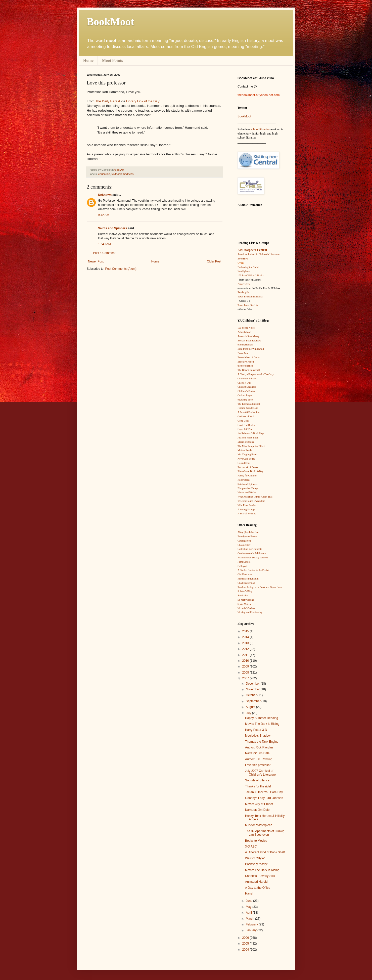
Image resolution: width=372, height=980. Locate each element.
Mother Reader (245, 450)
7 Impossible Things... (249, 488)
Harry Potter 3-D (256, 730)
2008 (246, 673)
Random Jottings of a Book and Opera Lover (260, 587)
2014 (246, 637)
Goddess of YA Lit (247, 416)
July (249, 713)
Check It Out (244, 383)
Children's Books (246, 391)
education (104, 174)
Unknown (105, 195)
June (249, 901)
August (251, 707)
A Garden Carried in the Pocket (253, 570)
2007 (246, 678)
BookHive (243, 259)
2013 (246, 643)
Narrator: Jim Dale (257, 753)
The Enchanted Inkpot (249, 404)
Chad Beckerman (246, 583)
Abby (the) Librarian (248, 532)
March (250, 919)
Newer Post (96, 261)
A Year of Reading (247, 514)
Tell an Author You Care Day (264, 792)
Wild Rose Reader (247, 505)
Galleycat (242, 566)
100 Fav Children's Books (251, 275)
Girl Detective (245, 574)
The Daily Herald (108, 101)
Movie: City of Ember (259, 804)
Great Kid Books (246, 425)
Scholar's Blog (245, 591)
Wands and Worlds (247, 492)
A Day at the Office (258, 888)
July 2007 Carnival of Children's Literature (260, 773)
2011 (246, 655)
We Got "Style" (255, 858)
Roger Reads (244, 480)
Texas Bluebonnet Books (250, 297)
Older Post (214, 261)
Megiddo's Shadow (258, 736)
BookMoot (244, 116)
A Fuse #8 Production (248, 412)
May (249, 907)
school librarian (260, 129)
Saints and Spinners (112, 228)
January (252, 930)
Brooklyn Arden (246, 362)
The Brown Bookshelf (249, 370)
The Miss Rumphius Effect (251, 446)
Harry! (249, 894)
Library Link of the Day (143, 101)
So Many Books (246, 600)
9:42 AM (104, 215)
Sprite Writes (244, 604)
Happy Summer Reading (262, 718)
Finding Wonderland (248, 408)
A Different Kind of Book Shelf (265, 852)
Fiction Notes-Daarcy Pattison (253, 558)
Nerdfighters (244, 271)
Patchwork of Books (248, 467)
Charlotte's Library (247, 378)
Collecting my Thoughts (250, 549)
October (252, 695)
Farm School (244, 562)
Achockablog (244, 332)
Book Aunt (243, 353)
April (249, 913)
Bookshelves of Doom (249, 357)
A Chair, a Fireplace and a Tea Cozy (256, 374)
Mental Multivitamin (248, 579)
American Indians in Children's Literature (259, 254)
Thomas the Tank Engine (262, 742)
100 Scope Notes (246, 328)
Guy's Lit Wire (245, 429)
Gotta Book (243, 421)
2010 (246, 661)
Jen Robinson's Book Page (251, 433)
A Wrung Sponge (246, 509)
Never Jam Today (246, 459)
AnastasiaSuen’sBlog (248, 336)
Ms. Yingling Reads (247, 454)
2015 (246, 631)
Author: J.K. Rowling (259, 759)
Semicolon (243, 595)
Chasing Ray (244, 545)
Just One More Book (248, 438)
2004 (246, 950)
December (253, 684)
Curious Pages (245, 395)
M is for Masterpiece (259, 825)
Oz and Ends (244, 463)
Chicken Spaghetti (247, 387)
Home (88, 60)
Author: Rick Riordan (259, 747)
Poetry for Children (247, 476)
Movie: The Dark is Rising (262, 724)
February (252, 924)
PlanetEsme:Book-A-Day (250, 471)
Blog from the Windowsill (251, 349)
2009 (246, 666)
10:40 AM (104, 244)
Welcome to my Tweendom (251, 501)
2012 (246, 649)
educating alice (245, 400)
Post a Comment (104, 253)
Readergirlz (243, 292)
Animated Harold (256, 882)
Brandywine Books (247, 536)
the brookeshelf (245, 366)
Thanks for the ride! (258, 786)
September (254, 701)
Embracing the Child (248, 267)
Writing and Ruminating (250, 612)
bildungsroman (245, 345)
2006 (246, 938)
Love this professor (258, 765)
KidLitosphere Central (252, 250)
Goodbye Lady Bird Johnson (264, 798)
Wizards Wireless (246, 608)
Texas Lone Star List (248, 305)
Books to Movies (256, 841)
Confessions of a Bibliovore (252, 553)
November (253, 689)
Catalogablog (244, 541)
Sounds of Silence (257, 780)
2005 (246, 944)
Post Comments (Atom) (121, 269)
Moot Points (112, 60)
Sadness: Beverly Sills (260, 876)
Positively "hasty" (257, 864)
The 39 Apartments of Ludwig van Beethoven (265, 833)
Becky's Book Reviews (249, 341)
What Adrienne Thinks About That (255, 497)
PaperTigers (244, 284)
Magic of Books (246, 442)
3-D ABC (251, 847)
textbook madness (123, 174)
